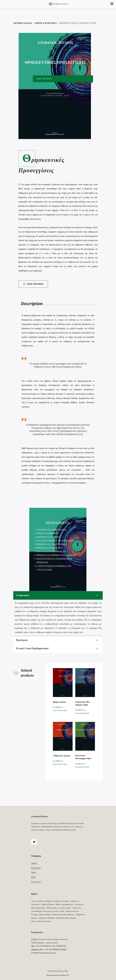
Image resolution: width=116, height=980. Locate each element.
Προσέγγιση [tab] (24, 641)
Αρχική (34, 865)
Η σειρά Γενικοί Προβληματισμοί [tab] (37, 650)
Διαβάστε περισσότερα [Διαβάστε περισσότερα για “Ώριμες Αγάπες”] (60, 711)
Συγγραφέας (36, 870)
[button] (112, 4)
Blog (33, 879)
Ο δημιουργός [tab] (25, 596)
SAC (68, 977)
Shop (33, 874)
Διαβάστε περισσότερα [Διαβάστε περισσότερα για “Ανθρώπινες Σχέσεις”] (60, 765)
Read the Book (33, 284)
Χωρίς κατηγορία (46, 23)
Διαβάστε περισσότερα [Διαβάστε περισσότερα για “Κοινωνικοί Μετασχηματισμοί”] (82, 767)
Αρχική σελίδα (23, 23)
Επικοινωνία (36, 884)
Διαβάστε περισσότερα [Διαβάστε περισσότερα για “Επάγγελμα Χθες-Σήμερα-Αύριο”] (82, 714)
